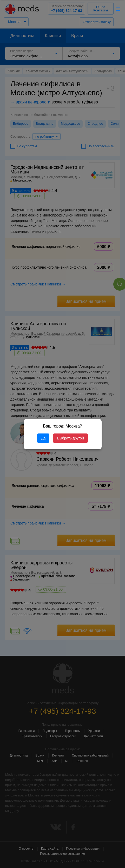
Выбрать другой (70, 438)
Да (43, 438)
